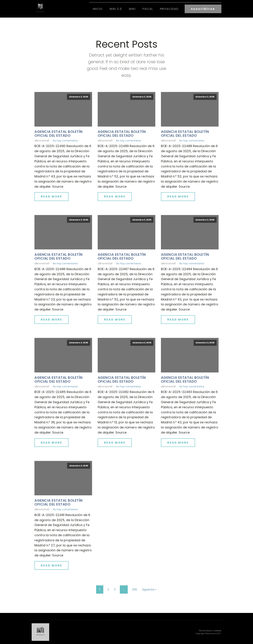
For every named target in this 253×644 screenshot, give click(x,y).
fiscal (148, 9)
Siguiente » (149, 589)
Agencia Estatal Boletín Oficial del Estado (59, 134)
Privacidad (169, 9)
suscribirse (203, 9)
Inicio (98, 9)
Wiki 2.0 (116, 9)
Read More (51, 196)
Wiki (132, 9)
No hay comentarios (65, 141)
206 (134, 589)
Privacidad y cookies (210, 631)
